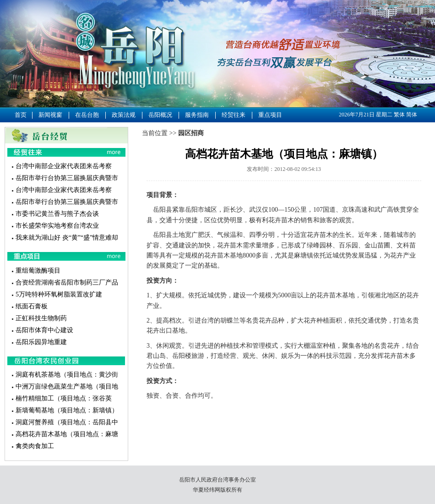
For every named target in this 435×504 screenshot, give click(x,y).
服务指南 (197, 115)
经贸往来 (234, 115)
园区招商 (191, 133)
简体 (412, 115)
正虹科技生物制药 (41, 318)
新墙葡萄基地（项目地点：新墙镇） (67, 410)
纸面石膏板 (32, 306)
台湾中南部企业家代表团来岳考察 (64, 166)
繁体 (399, 115)
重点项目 (270, 115)
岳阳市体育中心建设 (44, 330)
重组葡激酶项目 (38, 271)
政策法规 (124, 115)
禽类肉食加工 (35, 446)
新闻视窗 (50, 115)
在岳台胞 (87, 115)
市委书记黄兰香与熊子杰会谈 (57, 214)
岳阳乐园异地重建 (41, 342)
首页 (21, 115)
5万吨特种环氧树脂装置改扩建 (59, 294)
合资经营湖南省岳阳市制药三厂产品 (67, 282)
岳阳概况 (160, 115)
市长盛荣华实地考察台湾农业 (57, 226)
